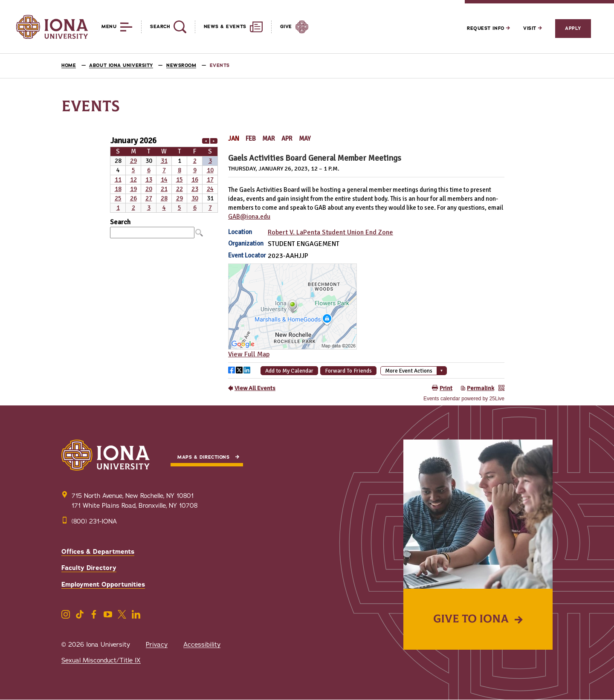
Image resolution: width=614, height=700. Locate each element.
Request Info (488, 28)
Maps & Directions (203, 457)
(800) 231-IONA (94, 521)
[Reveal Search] (164, 27)
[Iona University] (52, 27)
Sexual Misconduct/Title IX (101, 660)
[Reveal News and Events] (229, 27)
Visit (533, 28)
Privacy (157, 645)
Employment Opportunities (103, 584)
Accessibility (202, 645)
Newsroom (181, 65)
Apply (573, 28)
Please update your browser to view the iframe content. (164, 174)
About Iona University (121, 65)
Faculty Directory (89, 568)
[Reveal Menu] (111, 27)
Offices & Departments (98, 552)
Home (69, 65)
